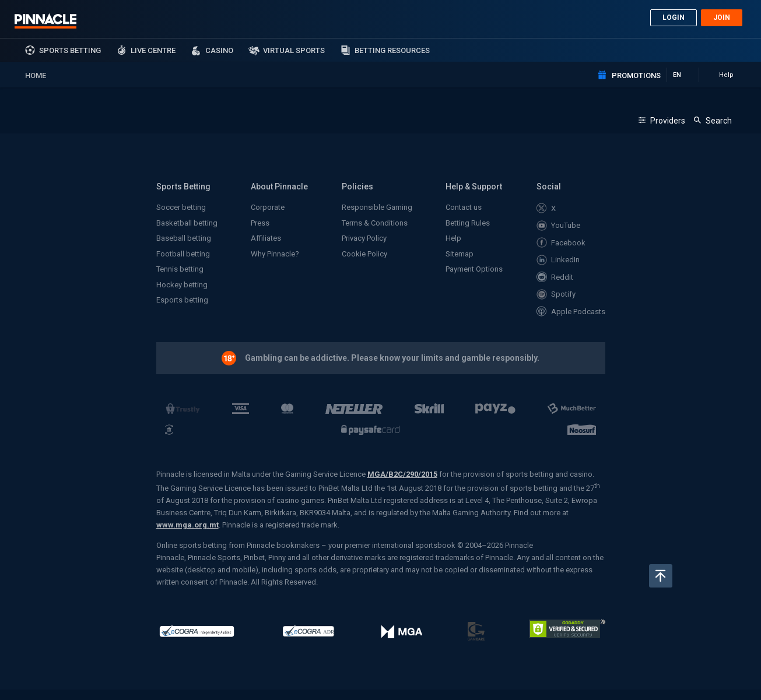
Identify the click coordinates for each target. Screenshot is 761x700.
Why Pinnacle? (275, 254)
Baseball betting (184, 238)
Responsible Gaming (377, 207)
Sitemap (460, 254)
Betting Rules (468, 223)
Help (453, 238)
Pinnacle (45, 21)
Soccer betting (181, 207)
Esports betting (182, 300)
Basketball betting (187, 223)
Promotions (636, 75)
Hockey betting (182, 285)
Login (674, 17)
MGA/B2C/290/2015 (402, 474)
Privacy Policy (364, 238)
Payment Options (474, 269)
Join (722, 17)
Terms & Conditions (375, 223)
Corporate (268, 207)
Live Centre (153, 50)
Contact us (464, 207)
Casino (219, 50)
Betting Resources (392, 50)
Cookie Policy (364, 254)
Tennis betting (180, 269)
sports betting (70, 50)
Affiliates (266, 238)
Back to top (661, 576)
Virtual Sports (294, 50)
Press (260, 223)
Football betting (183, 254)
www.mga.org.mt (187, 525)
